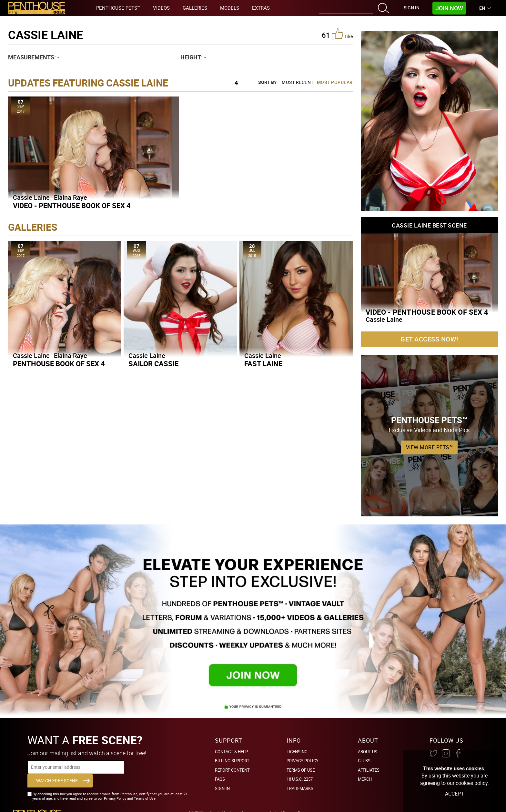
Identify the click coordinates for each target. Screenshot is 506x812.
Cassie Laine (31, 197)
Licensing (297, 752)
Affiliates (369, 770)
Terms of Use (301, 770)
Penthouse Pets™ (118, 8)
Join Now (449, 8)
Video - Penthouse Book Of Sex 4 (72, 205)
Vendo (228, 802)
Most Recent (298, 82)
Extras (261, 8)
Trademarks (300, 788)
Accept (455, 794)
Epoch (215, 802)
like (342, 34)
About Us (368, 752)
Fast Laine (263, 364)
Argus (247, 802)
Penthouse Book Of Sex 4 (59, 364)
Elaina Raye (71, 197)
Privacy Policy (303, 761)
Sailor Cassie (153, 364)
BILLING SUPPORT (232, 761)
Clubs (364, 761)
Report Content (232, 770)
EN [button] (483, 8)
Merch (365, 779)
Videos (161, 8)
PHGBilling (199, 802)
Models (230, 8)
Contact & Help (231, 752)
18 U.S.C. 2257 (300, 779)
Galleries (195, 8)
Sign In (412, 8)
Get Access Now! (429, 339)
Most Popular (335, 82)
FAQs (220, 779)
